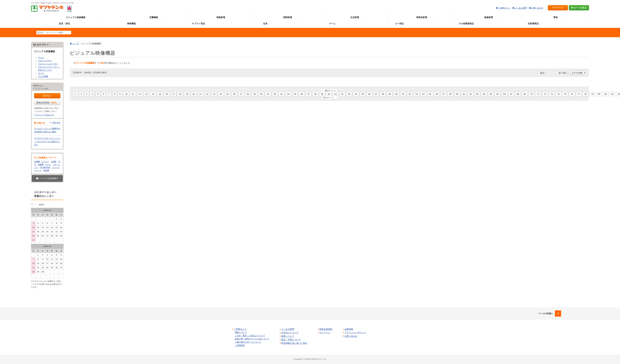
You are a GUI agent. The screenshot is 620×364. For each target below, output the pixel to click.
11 (133, 94)
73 (552, 94)
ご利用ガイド (504, 8)
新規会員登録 (47, 103)
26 (234, 94)
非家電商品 (533, 24)
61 (471, 94)
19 (187, 94)
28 (248, 94)
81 (606, 94)
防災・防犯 (64, 24)
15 (160, 94)
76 (572, 94)
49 (390, 94)
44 (356, 94)
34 (288, 94)
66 (505, 94)
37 (309, 94)
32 (275, 94)
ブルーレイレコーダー (48, 64)
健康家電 (489, 17)
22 (207, 94)
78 (585, 94)
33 (281, 94)
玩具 (265, 24)
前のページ (329, 90)
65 (498, 94)
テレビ (41, 58)
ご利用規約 (240, 345)
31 (268, 94)
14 (153, 94)
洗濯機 (37, 162)
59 (457, 94)
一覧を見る (56, 123)
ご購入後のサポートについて (248, 342)
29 (255, 94)
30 (261, 94)
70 (531, 94)
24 (221, 94)
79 (592, 94)
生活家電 (355, 17)
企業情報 (349, 329)
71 (538, 94)
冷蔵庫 (54, 162)
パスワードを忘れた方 (44, 115)
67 (511, 94)
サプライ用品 (198, 24)
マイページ (558, 8)
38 (315, 94)
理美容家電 (422, 17)
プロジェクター (45, 61)
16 (167, 94)
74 (558, 94)
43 (349, 94)
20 (194, 94)
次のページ (330, 97)
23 (214, 94)
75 (565, 94)
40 (329, 94)
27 (241, 94)
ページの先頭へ (546, 313)
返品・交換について (291, 340)
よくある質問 (521, 8)
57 (444, 94)
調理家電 (288, 17)
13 (146, 94)
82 (613, 94)
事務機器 (131, 24)
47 (376, 94)
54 (423, 94)
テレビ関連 (43, 76)
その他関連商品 (466, 24)
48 (383, 94)
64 (491, 94)
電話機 (46, 170)
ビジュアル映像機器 (76, 17)
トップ (75, 44)
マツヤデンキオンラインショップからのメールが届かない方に (47, 142)
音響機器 (154, 17)
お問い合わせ (537, 8)
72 (545, 94)
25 (228, 94)
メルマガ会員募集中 (47, 178)
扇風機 (41, 165)
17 (173, 94)
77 (579, 94)
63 (484, 94)
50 (396, 94)
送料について (288, 336)
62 (477, 94)
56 (437, 94)
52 (410, 94)
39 (322, 94)
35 (295, 94)
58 (450, 94)
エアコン (45, 162)
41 (336, 94)
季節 (556, 17)
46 (369, 94)
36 (302, 94)
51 (403, 94)
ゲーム (332, 24)
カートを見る (579, 8)
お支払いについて (290, 333)
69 (525, 94)
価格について (241, 332)
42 (342, 94)
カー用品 (399, 24)
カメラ (41, 73)
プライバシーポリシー (355, 333)
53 (417, 94)
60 (464, 94)
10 (126, 94)
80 (599, 94)
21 (201, 94)
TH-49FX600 (45, 168)
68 (518, 94)
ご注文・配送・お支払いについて (250, 336)
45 (363, 94)
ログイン (47, 96)
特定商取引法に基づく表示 (294, 343)
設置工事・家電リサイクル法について (252, 339)
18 (180, 94)
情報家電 (221, 17)
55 (430, 94)
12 (140, 94)
